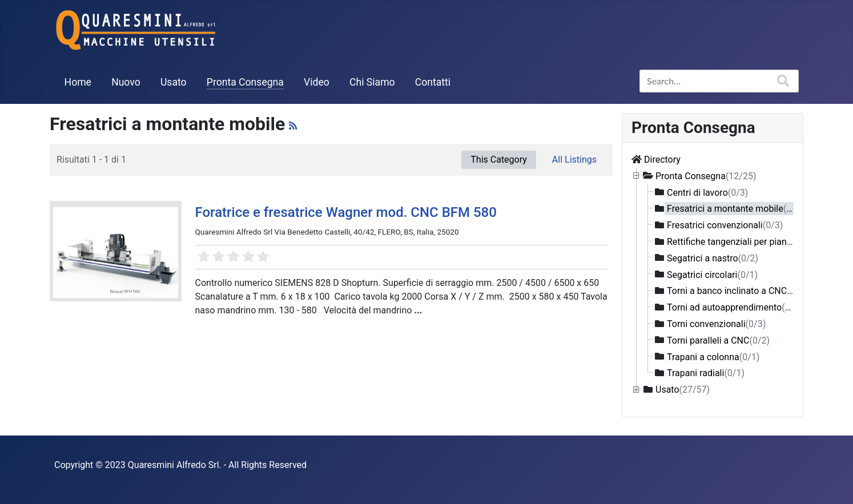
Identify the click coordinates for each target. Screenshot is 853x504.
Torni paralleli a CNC (718, 340)
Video (317, 82)
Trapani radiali (706, 373)
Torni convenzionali (716, 324)
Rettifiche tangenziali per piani (738, 242)
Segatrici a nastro (713, 258)
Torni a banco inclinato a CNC (737, 291)
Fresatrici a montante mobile (735, 209)
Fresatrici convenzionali (725, 225)
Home (78, 82)
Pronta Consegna (245, 82)
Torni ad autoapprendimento (735, 307)
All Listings (574, 160)
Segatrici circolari (712, 274)
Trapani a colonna (713, 356)
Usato (174, 82)
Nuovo (126, 82)
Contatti (433, 82)
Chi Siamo (372, 82)
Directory (662, 160)
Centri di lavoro (707, 192)
